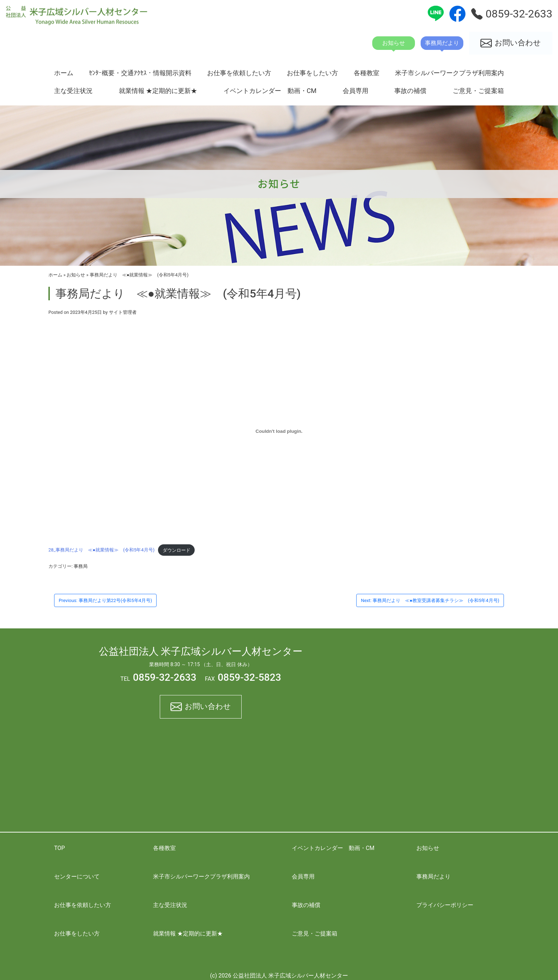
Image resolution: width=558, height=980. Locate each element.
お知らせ (76, 275)
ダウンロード (177, 550)
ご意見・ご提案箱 (478, 91)
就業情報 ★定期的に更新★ (158, 91)
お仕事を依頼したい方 (239, 73)
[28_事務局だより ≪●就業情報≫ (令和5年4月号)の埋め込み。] (279, 431)
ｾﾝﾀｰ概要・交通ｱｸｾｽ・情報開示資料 (140, 73)
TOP (59, 848)
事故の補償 (410, 91)
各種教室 (367, 73)
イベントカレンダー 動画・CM (270, 91)
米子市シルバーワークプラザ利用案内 (449, 73)
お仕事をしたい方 (312, 73)
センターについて (77, 877)
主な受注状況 (73, 91)
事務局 (81, 566)
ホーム (64, 73)
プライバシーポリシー (445, 905)
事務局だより (433, 877)
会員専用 (356, 91)
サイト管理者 (123, 312)
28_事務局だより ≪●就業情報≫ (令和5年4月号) (101, 550)
